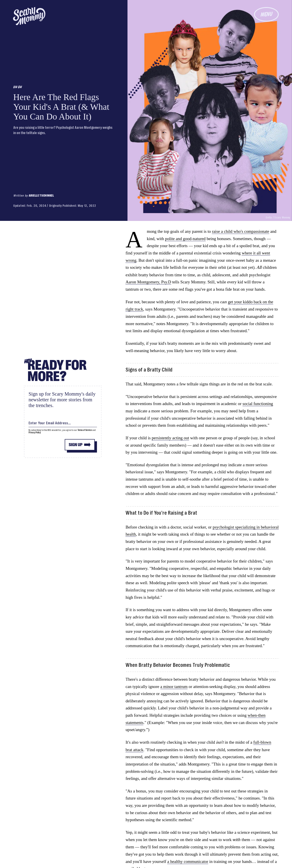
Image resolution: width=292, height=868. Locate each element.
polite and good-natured (185, 239)
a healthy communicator (188, 861)
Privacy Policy (35, 433)
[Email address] (63, 422)
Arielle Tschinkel (41, 195)
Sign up (76, 445)
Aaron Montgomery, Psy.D (148, 282)
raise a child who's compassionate (240, 231)
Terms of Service (85, 430)
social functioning (258, 404)
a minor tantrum (174, 687)
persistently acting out (170, 438)
